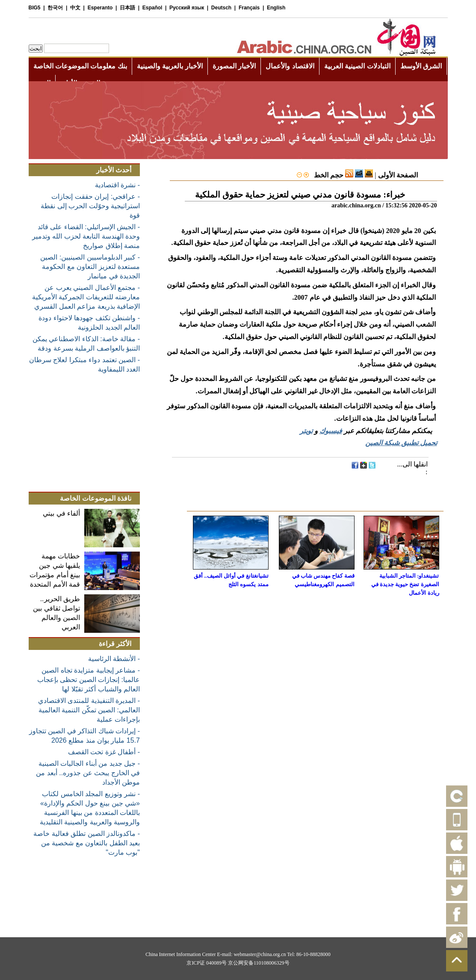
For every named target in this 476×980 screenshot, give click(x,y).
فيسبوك (331, 431)
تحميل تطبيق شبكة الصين (401, 443)
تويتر (306, 431)
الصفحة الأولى (398, 175)
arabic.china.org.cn (356, 205)
